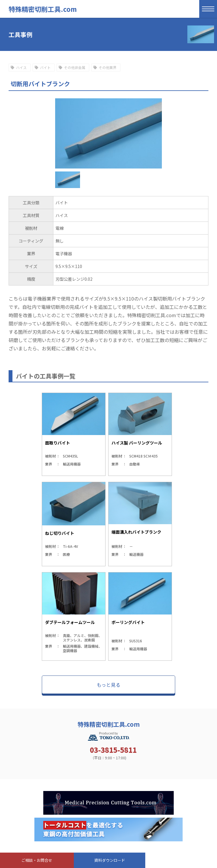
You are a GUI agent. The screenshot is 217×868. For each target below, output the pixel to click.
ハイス (21, 67)
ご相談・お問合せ (37, 860)
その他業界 (108, 67)
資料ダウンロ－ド (110, 860)
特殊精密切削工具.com (43, 9)
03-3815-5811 (113, 750)
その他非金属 (75, 67)
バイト (45, 67)
